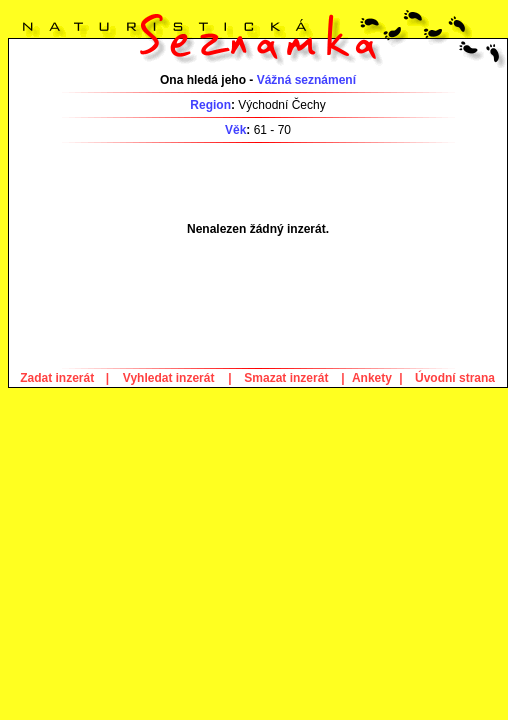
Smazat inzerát (286, 378)
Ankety (372, 378)
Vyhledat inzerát (169, 378)
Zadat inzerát (57, 378)
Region (210, 105)
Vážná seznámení (306, 80)
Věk (235, 130)
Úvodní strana (455, 378)
